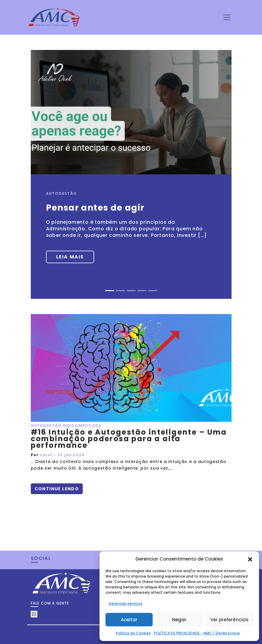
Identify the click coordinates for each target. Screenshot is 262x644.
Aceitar (129, 620)
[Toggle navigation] (227, 17)
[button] (250, 559)
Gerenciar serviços (125, 603)
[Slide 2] (120, 291)
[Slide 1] (110, 291)
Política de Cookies (133, 633)
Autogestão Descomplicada (66, 425)
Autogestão (62, 193)
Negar (179, 620)
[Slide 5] (153, 291)
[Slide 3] (131, 291)
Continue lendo (57, 489)
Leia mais (70, 257)
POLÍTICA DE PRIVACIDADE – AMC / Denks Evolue (197, 633)
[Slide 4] (142, 291)
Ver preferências (229, 620)
